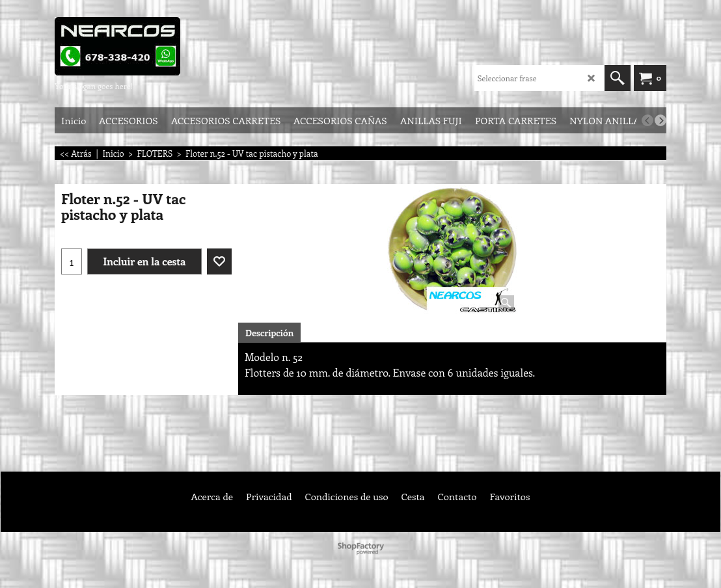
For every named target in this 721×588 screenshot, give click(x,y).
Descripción (269, 333)
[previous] (647, 120)
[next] (660, 120)
